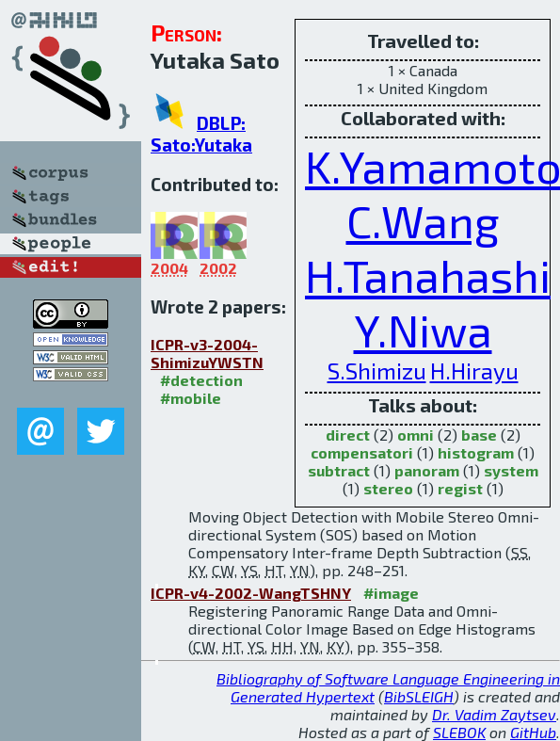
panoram (427, 470)
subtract (339, 470)
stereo (388, 488)
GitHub (533, 732)
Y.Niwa (423, 330)
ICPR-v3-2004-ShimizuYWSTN (207, 353)
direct (348, 435)
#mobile (191, 398)
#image (391, 593)
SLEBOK (459, 732)
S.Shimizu (377, 370)
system (511, 470)
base (479, 435)
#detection (201, 380)
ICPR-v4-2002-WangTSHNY (251, 593)
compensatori (362, 452)
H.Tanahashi (428, 275)
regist (460, 488)
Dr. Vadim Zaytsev (494, 714)
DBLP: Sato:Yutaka (201, 134)
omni (416, 435)
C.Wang (423, 220)
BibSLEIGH (419, 696)
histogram (476, 452)
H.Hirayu (474, 370)
